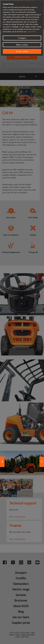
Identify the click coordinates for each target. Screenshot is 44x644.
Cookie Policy (31, 32)
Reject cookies (22, 45)
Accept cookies (22, 51)
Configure (22, 38)
